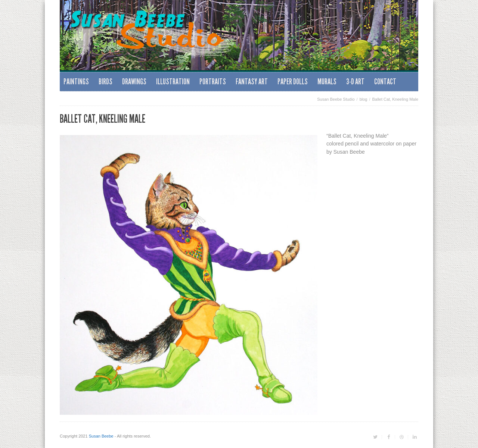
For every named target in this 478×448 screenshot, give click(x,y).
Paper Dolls (293, 82)
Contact (385, 82)
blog (364, 99)
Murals (327, 82)
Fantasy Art (252, 82)
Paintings (76, 82)
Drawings (134, 82)
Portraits (213, 82)
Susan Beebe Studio (336, 99)
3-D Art (355, 82)
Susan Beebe (101, 436)
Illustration (173, 82)
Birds (105, 82)
